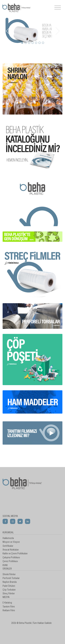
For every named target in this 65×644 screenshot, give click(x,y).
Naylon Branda (10, 582)
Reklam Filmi (9, 610)
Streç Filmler (9, 593)
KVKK (5, 565)
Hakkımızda (8, 538)
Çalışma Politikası (11, 557)
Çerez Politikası (10, 561)
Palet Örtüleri (9, 586)
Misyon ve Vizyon (11, 542)
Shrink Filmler (9, 574)
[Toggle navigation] (58, 8)
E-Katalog (7, 603)
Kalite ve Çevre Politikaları (15, 553)
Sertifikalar (8, 546)
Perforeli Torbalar (11, 578)
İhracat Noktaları (11, 550)
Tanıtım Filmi (9, 607)
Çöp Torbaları (9, 590)
